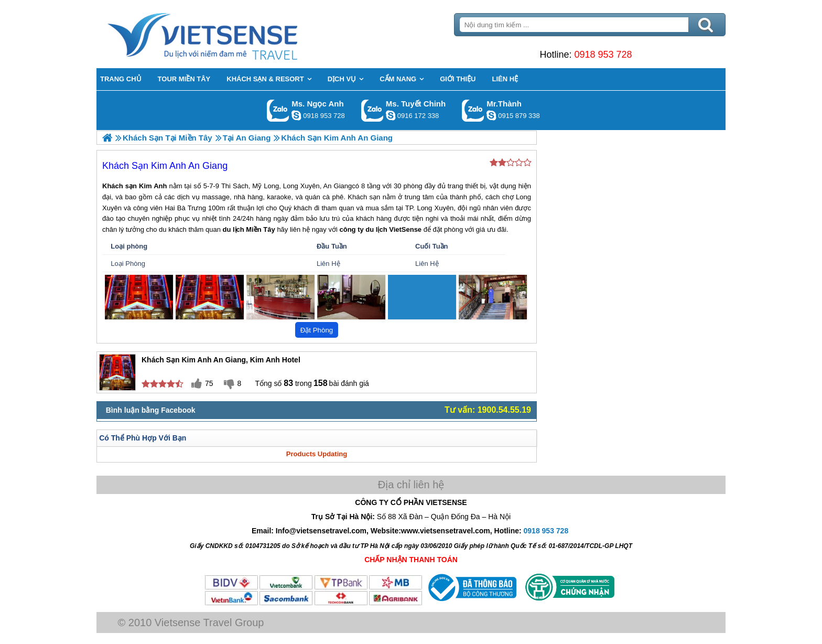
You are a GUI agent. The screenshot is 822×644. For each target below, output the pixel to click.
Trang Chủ (229, 34)
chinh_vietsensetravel (391, 115)
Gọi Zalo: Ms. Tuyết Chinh (372, 110)
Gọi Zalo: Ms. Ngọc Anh (278, 110)
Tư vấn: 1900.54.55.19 (488, 410)
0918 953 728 (603, 55)
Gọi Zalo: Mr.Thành (473, 110)
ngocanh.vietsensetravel (296, 115)
